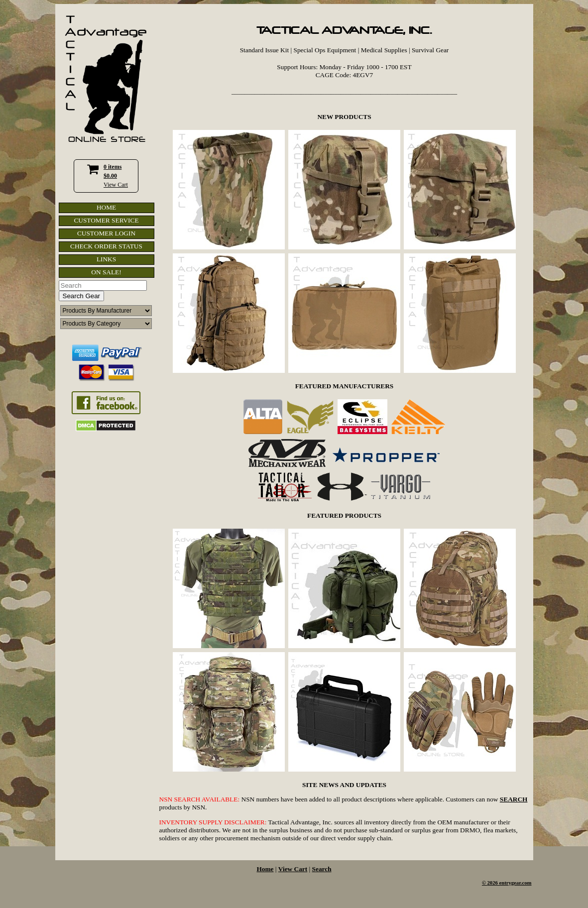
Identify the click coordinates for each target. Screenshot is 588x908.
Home (265, 869)
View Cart (116, 185)
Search (322, 869)
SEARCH (514, 799)
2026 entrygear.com (510, 883)
